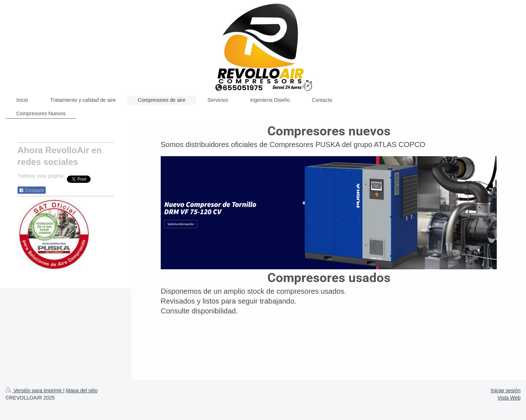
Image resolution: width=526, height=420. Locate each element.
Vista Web (509, 398)
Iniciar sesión (506, 390)
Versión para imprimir (34, 390)
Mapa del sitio (82, 390)
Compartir (32, 190)
